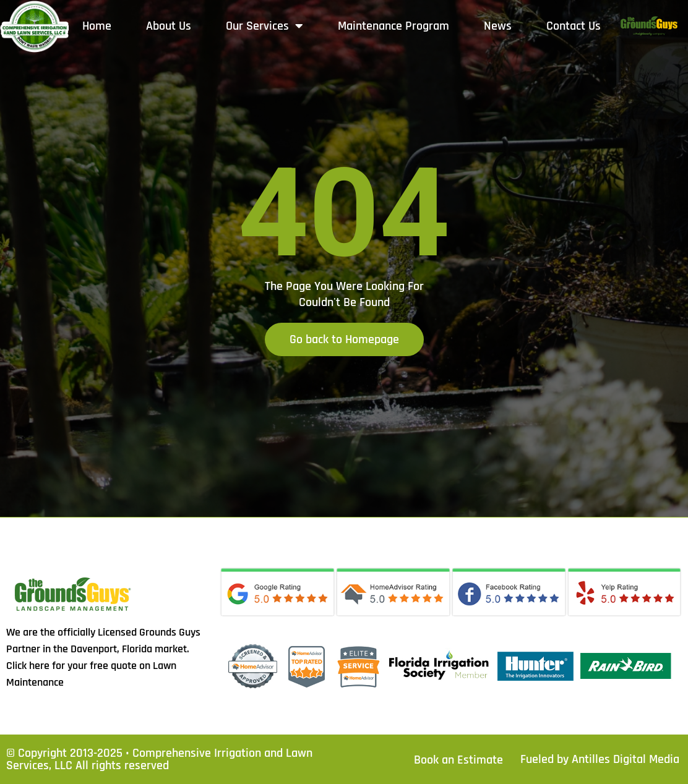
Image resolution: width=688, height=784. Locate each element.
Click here (28, 666)
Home (97, 26)
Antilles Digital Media (626, 759)
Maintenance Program (393, 26)
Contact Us (574, 26)
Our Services (264, 26)
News (498, 26)
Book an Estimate (458, 760)
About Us (169, 26)
